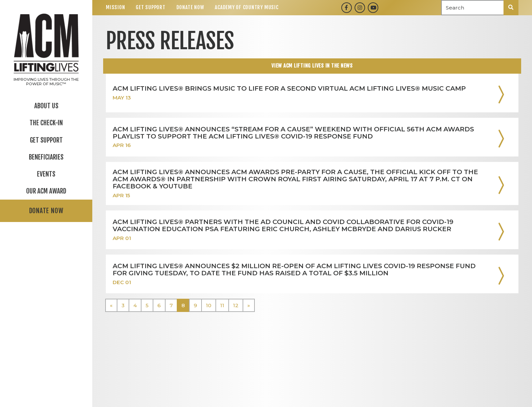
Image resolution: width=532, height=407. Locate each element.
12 (236, 305)
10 (209, 305)
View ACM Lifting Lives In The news (312, 66)
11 (222, 305)
